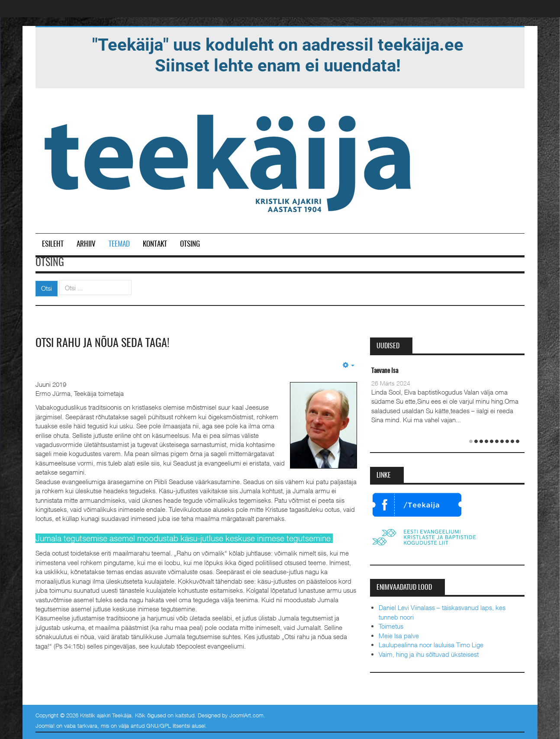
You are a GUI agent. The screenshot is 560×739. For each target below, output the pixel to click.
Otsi (47, 288)
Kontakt (155, 244)
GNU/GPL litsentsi (168, 726)
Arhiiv (86, 244)
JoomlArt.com (246, 715)
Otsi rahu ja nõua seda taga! (102, 344)
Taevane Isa (385, 371)
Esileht (53, 244)
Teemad (119, 244)
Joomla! (45, 726)
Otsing (190, 244)
